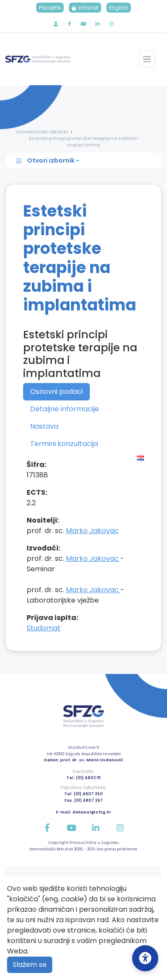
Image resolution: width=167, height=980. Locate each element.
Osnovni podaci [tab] (56, 392)
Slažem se (30, 965)
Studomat (44, 628)
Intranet (85, 8)
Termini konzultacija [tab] (64, 444)
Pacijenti (50, 8)
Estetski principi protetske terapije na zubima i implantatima (84, 142)
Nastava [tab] (44, 426)
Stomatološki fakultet (42, 132)
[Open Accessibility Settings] (145, 958)
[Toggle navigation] (147, 59)
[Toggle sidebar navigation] (86, 161)
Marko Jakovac (92, 531)
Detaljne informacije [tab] (65, 409)
